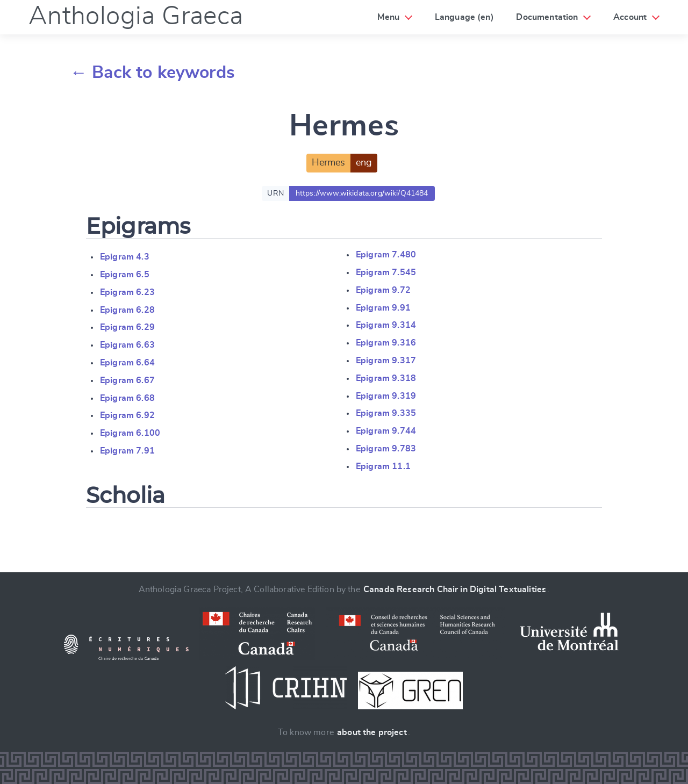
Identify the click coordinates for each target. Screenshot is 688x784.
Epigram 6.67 (127, 380)
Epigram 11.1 (383, 466)
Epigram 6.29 (127, 327)
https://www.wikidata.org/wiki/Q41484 (362, 193)
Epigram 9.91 (383, 308)
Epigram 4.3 (125, 257)
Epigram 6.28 (127, 310)
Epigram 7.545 (386, 272)
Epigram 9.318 (386, 378)
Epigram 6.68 (127, 398)
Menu (388, 17)
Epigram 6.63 (127, 345)
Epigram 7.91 (127, 451)
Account (630, 17)
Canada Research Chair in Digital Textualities (455, 589)
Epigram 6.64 (127, 363)
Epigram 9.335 (386, 413)
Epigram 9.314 (386, 325)
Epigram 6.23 (127, 292)
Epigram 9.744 (386, 431)
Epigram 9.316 (386, 343)
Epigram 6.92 (127, 415)
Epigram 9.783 (386, 449)
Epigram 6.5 (125, 275)
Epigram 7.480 (386, 255)
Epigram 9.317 (386, 361)
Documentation (547, 17)
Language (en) (464, 17)
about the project (372, 732)
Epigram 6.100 (130, 433)
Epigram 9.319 (386, 396)
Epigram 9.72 (383, 290)
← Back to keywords (152, 73)
